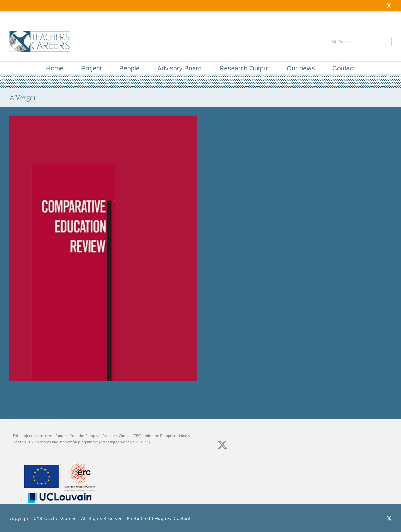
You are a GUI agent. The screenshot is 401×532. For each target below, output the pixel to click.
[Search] (334, 41)
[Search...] (361, 41)
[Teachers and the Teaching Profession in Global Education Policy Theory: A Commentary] (103, 118)
